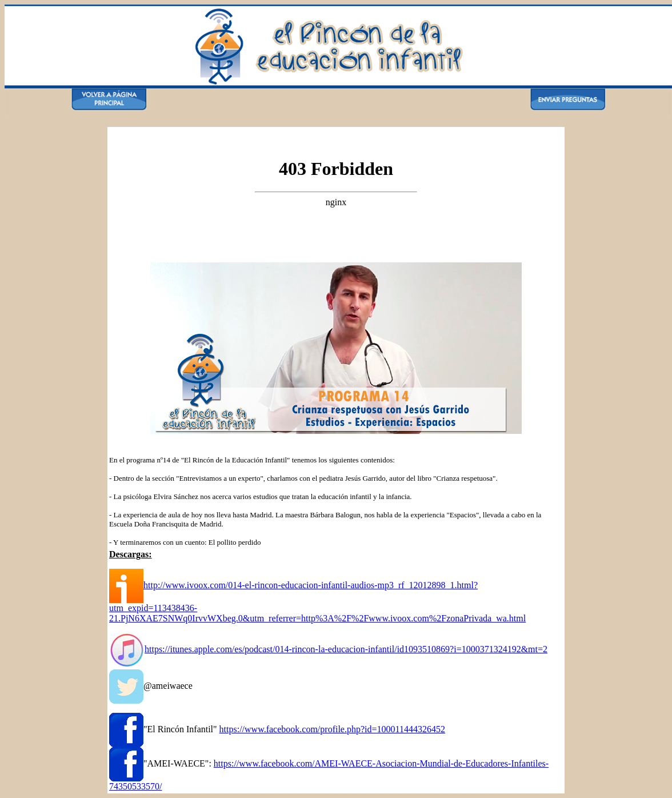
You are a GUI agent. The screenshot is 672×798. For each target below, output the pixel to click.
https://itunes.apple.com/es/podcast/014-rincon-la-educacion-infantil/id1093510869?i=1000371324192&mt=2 (346, 649)
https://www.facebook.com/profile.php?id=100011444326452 (332, 729)
